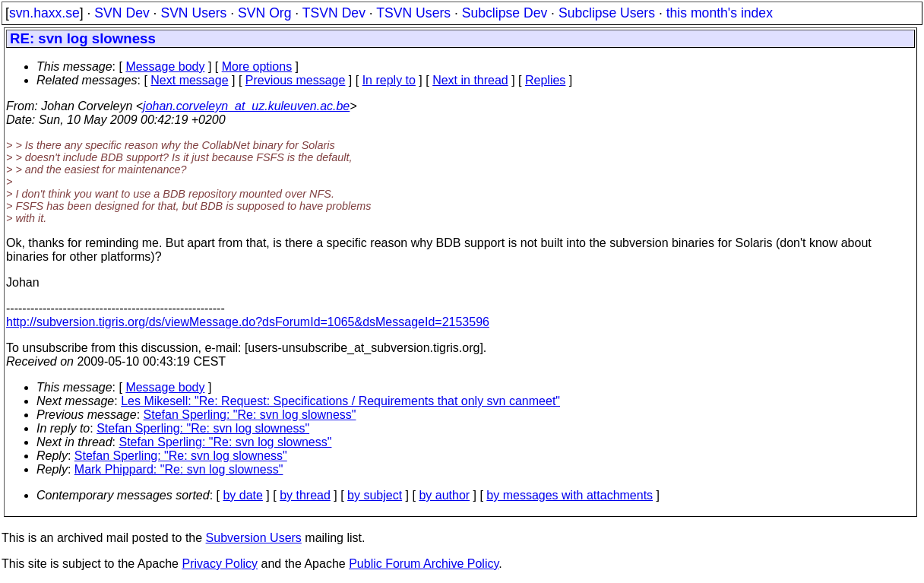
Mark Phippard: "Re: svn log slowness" (179, 469)
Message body (165, 67)
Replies (545, 80)
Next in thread (470, 80)
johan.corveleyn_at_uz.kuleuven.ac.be (246, 106)
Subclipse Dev (505, 13)
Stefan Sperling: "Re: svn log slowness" (250, 415)
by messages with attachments (570, 495)
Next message (189, 80)
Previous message (296, 80)
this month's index (720, 13)
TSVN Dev (334, 13)
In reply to (389, 80)
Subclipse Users (607, 13)
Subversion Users (254, 538)
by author (444, 495)
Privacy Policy (220, 564)
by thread (305, 495)
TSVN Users (413, 13)
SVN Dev (122, 13)
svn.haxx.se (44, 13)
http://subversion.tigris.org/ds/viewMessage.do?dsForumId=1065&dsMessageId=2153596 (248, 322)
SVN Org (264, 13)
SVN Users (193, 13)
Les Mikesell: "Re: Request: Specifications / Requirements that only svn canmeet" (340, 401)
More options (257, 67)
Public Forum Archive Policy (424, 564)
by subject (375, 495)
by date (242, 495)
